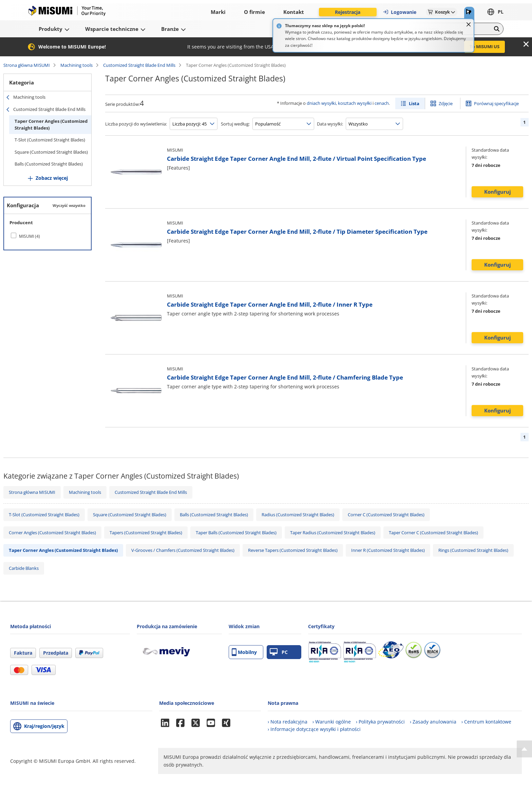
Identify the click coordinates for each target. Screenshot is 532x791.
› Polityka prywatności (380, 722)
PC (279, 652)
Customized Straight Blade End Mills (139, 65)
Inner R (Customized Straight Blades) (388, 550)
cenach (382, 103)
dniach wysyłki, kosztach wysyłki (339, 103)
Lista (414, 103)
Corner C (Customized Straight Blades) (386, 515)
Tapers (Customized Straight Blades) (146, 533)
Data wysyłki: (330, 124)
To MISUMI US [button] (484, 46)
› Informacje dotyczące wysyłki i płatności (314, 729)
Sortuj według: (235, 124)
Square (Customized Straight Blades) (51, 152)
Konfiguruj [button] (498, 192)
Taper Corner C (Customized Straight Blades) (433, 533)
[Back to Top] (524, 749)
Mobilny (244, 652)
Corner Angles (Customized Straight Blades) (52, 533)
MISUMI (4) (30, 236)
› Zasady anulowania (433, 722)
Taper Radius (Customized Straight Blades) (333, 533)
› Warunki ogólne (332, 722)
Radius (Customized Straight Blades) (298, 515)
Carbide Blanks (24, 568)
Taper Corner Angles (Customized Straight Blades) (51, 124)
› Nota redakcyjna (288, 722)
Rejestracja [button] (348, 12)
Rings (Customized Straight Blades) (473, 550)
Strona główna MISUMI (27, 65)
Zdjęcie (446, 103)
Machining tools (77, 65)
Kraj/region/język (44, 726)
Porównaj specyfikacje (496, 103)
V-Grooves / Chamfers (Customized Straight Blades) (183, 550)
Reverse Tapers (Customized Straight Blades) (293, 550)
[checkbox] (47, 236)
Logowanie (400, 12)
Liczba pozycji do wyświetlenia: (136, 124)
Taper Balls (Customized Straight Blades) (236, 533)
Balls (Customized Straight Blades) (49, 164)
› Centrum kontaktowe (486, 722)
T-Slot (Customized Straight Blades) (50, 140)
